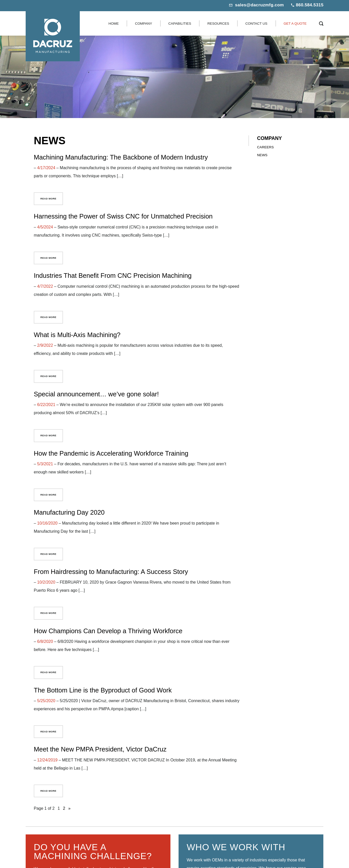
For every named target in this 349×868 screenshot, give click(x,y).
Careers (265, 147)
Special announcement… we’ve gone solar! (96, 394)
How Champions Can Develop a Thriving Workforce (108, 631)
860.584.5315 (310, 5)
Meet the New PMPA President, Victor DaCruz (100, 749)
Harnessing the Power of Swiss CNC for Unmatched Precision (123, 216)
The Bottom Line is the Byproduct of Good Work (103, 690)
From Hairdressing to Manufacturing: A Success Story (111, 572)
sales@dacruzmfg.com (259, 5)
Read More (48, 199)
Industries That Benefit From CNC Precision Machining (113, 276)
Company (269, 138)
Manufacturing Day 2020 (69, 512)
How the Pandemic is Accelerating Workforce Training (111, 453)
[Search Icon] (321, 23)
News (262, 155)
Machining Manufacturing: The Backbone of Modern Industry (121, 157)
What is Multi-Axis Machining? (77, 335)
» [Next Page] (69, 808)
